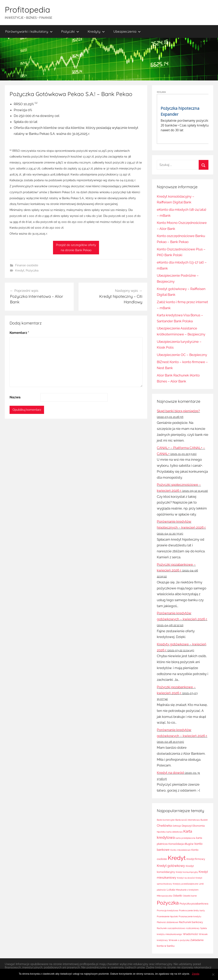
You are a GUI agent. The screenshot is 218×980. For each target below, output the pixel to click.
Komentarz (19, 333)
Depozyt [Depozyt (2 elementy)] (187, 826)
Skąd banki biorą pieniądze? (178, 411)
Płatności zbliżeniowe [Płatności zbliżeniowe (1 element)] (167, 922)
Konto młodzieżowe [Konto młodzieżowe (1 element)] (180, 850)
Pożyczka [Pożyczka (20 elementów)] (168, 903)
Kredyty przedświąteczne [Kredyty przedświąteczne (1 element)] (185, 884)
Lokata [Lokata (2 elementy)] (171, 890)
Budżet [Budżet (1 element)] (204, 820)
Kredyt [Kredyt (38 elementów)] (177, 858)
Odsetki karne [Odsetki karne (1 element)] (190, 896)
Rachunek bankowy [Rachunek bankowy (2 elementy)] (191, 922)
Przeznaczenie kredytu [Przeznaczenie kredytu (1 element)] (190, 916)
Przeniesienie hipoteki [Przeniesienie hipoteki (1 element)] (167, 916)
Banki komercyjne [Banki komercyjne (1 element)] (166, 820)
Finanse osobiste (27, 265)
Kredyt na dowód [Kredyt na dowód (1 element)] (186, 878)
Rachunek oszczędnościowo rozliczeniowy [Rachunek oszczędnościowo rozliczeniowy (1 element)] (178, 928)
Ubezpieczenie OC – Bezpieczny (182, 355)
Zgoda (196, 974)
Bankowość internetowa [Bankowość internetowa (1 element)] (188, 820)
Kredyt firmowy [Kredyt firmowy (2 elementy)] (196, 859)
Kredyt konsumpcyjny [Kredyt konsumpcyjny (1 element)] (187, 872)
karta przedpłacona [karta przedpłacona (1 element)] (185, 838)
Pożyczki (70, 31)
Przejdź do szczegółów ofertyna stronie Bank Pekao (76, 248)
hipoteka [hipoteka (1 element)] (161, 832)
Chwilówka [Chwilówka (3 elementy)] (164, 826)
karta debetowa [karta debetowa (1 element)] (174, 832)
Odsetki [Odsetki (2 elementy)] (178, 896)
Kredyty (96, 31)
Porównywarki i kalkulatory (29, 31)
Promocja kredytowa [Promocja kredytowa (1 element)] (167, 910)
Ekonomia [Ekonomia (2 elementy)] (199, 826)
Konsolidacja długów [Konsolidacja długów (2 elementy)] (181, 844)
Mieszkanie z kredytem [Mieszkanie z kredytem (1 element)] (187, 890)
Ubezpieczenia (127, 31)
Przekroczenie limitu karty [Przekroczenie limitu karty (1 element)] (192, 910)
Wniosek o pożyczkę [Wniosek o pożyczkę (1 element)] (179, 940)
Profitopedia (27, 10)
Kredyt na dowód (170, 773)
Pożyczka (32, 270)
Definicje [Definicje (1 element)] (177, 826)
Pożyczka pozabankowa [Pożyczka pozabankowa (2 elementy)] (194, 904)
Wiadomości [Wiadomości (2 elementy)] (191, 934)
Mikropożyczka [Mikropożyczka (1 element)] (164, 896)
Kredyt (20, 270)
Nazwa (15, 397)
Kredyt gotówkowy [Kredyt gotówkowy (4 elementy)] (171, 866)
